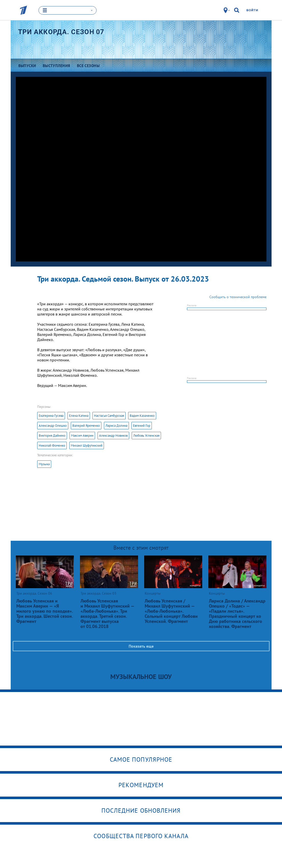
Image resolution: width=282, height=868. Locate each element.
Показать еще (141, 646)
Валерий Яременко (86, 426)
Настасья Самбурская (109, 416)
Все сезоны (88, 66)
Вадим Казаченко (142, 416)
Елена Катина (79, 416)
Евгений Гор (142, 426)
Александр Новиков (113, 436)
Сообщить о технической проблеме (238, 297)
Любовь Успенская (146, 436)
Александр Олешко (53, 426)
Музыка (44, 464)
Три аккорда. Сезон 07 (61, 32)
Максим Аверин (82, 436)
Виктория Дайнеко (52, 436)
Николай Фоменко (52, 445)
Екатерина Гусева (51, 416)
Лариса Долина (116, 426)
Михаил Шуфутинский (87, 445)
